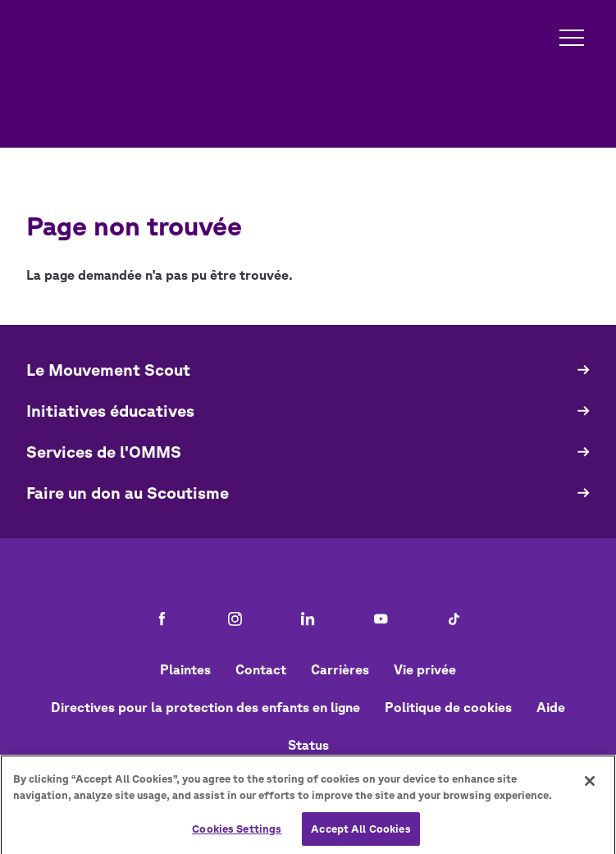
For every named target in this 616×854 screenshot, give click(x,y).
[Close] (590, 785)
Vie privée (425, 669)
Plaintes (185, 669)
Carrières (340, 669)
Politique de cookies (448, 707)
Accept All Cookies (360, 832)
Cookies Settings (237, 832)
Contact (261, 669)
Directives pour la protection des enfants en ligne (205, 707)
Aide (551, 707)
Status (308, 745)
